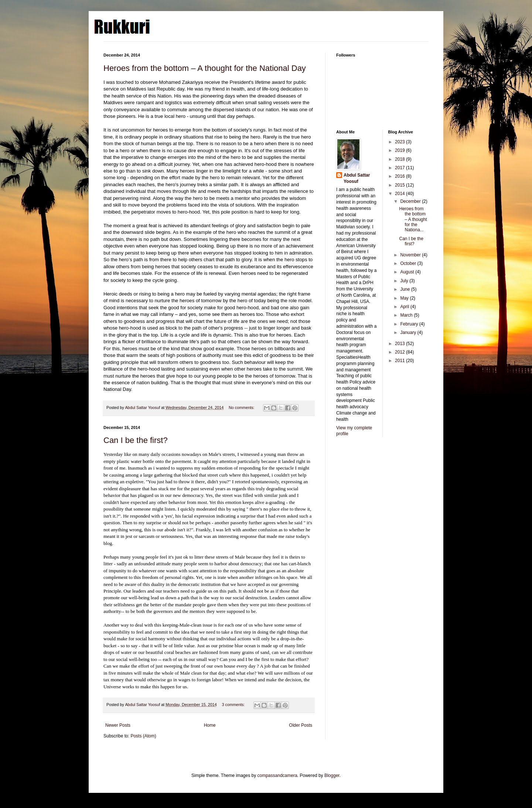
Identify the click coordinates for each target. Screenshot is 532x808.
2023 (400, 142)
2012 (400, 352)
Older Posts (301, 725)
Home (210, 725)
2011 (400, 361)
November (411, 255)
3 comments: (234, 705)
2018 (400, 159)
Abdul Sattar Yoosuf (357, 178)
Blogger (332, 775)
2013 (400, 344)
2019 (400, 150)
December (411, 201)
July (405, 281)
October (409, 263)
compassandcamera (277, 775)
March (407, 315)
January (409, 333)
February (410, 324)
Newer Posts (118, 725)
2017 (400, 168)
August (408, 272)
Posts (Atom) (143, 736)
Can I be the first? (136, 440)
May (405, 298)
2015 (400, 185)
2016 (400, 176)
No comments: (242, 408)
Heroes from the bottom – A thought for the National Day (205, 68)
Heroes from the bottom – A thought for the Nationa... (413, 219)
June (405, 289)
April (405, 307)
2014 (400, 194)
